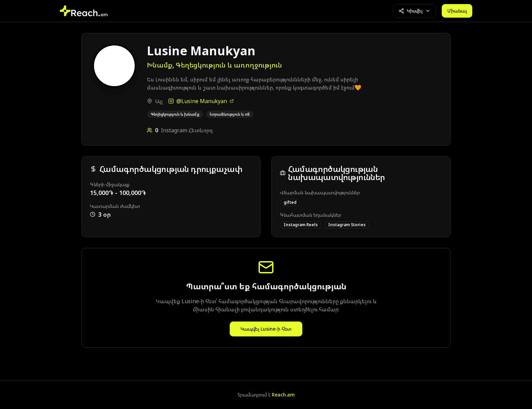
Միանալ (457, 11)
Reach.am (283, 395)
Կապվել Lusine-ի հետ (266, 329)
